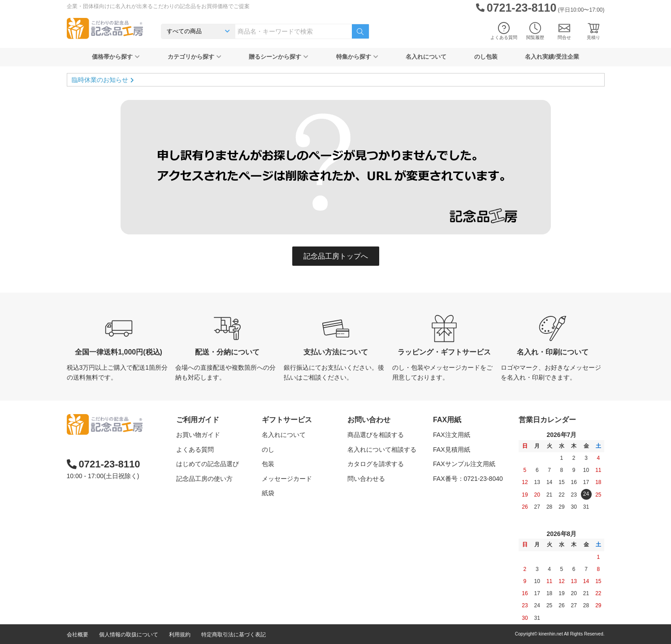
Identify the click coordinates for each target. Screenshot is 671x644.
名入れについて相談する (382, 450)
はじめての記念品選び (208, 464)
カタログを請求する (376, 464)
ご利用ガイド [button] (198, 420)
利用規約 (180, 635)
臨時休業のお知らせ (100, 80)
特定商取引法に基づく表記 (234, 635)
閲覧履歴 (535, 31)
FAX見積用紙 (451, 450)
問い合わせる (366, 479)
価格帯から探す (116, 57)
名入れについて (426, 57)
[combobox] (294, 31)
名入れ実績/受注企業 (552, 57)
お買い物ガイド (198, 435)
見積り (593, 31)
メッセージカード (287, 479)
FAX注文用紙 (451, 435)
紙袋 (268, 493)
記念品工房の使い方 (204, 479)
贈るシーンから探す (279, 57)
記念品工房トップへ (336, 256)
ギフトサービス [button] (287, 420)
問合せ (564, 31)
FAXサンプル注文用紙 (464, 464)
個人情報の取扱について (129, 635)
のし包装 (486, 57)
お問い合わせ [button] (369, 420)
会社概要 (78, 635)
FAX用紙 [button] (447, 420)
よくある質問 (504, 31)
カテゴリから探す (195, 57)
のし (268, 450)
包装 (268, 464)
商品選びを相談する (376, 435)
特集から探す (357, 57)
